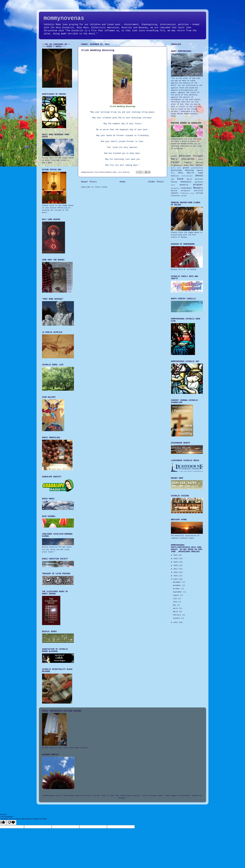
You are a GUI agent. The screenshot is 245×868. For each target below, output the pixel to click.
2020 (176, 559)
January (177, 618)
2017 (176, 569)
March (176, 612)
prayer (198, 185)
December (177, 582)
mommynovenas (64, 18)
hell (173, 173)
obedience (186, 182)
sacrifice (198, 191)
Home (122, 182)
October (177, 589)
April (176, 608)
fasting (199, 163)
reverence (186, 188)
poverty (184, 185)
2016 (176, 572)
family (188, 163)
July (175, 599)
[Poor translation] (11, 823)
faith (175, 162)
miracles (199, 179)
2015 (176, 576)
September (178, 592)
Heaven (200, 170)
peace (173, 185)
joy (172, 179)
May (175, 605)
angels (174, 156)
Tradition (184, 193)
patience (199, 182)
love (180, 179)
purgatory (175, 188)
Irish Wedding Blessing (98, 50)
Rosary (198, 188)
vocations (175, 196)
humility (175, 176)
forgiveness (176, 165)
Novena (174, 182)
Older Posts (156, 182)
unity (192, 193)
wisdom (184, 196)
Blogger (122, 798)
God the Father (194, 165)
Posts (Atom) (101, 187)
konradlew (185, 796)
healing (189, 170)
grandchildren (197, 168)
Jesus (199, 176)
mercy (189, 179)
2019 (176, 562)
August (176, 595)
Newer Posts (89, 182)
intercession (187, 176)
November (177, 585)
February (177, 615)
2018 (176, 565)
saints (175, 193)
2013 (176, 622)
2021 (176, 555)
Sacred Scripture (180, 191)
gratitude (176, 170)
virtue (199, 193)
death (201, 159)
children (188, 159)
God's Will (176, 168)
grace (186, 168)
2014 (176, 579)
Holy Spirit (186, 173)
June (175, 602)
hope (201, 173)
